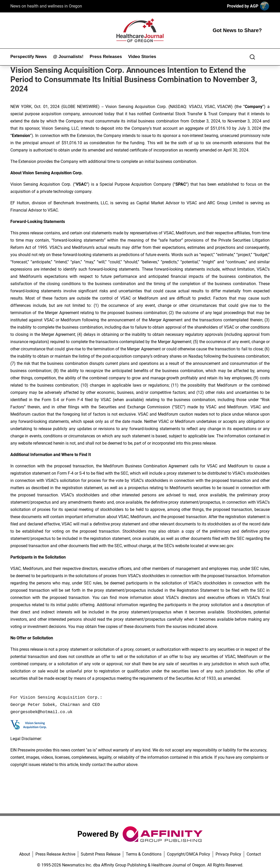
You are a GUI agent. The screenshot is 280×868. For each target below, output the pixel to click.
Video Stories (142, 57)
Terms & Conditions (144, 854)
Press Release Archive (55, 854)
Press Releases (106, 57)
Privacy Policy (228, 854)
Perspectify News (29, 57)
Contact (254, 854)
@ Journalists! (68, 57)
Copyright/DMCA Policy (189, 854)
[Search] (252, 57)
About (25, 854)
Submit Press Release (101, 854)
